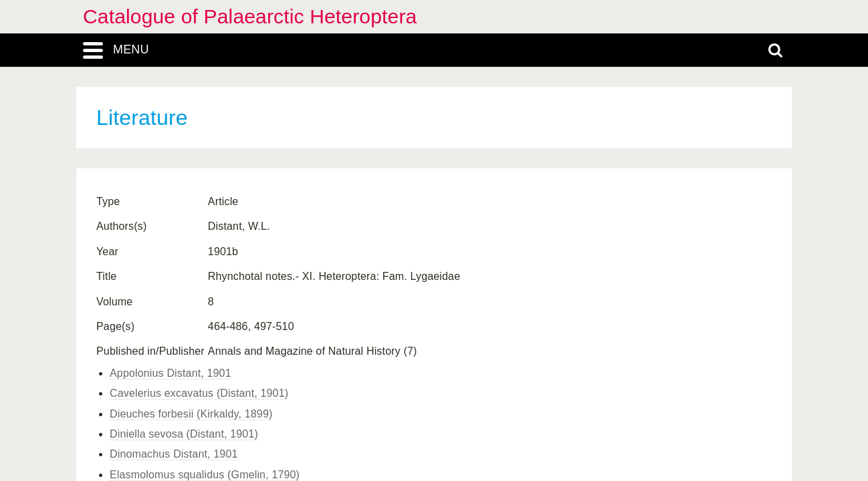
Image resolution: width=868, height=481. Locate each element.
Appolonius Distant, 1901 (171, 373)
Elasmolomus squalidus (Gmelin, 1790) (205, 475)
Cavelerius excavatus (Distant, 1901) (199, 393)
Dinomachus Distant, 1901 (174, 454)
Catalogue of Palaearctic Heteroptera (250, 16)
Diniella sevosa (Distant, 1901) (184, 434)
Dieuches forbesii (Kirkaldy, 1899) (191, 414)
